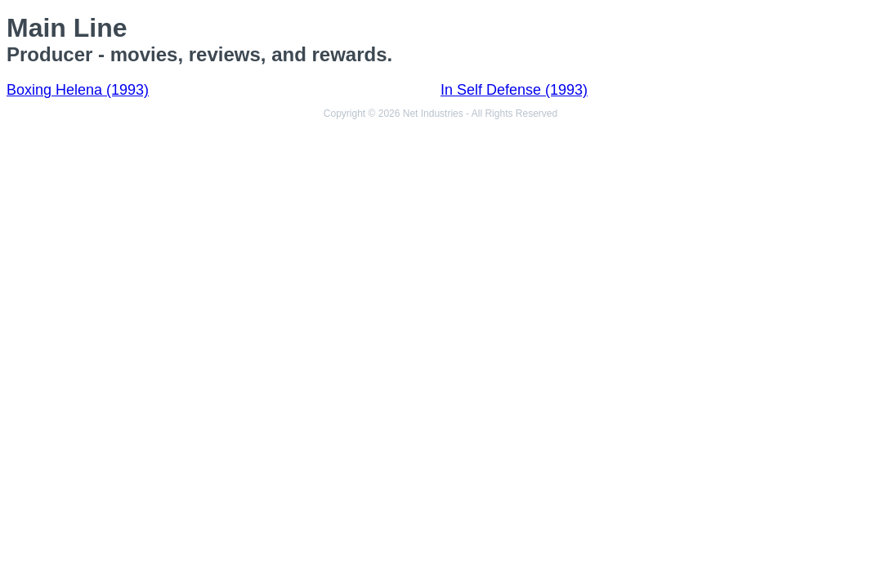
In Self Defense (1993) (514, 90)
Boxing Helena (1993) (78, 90)
